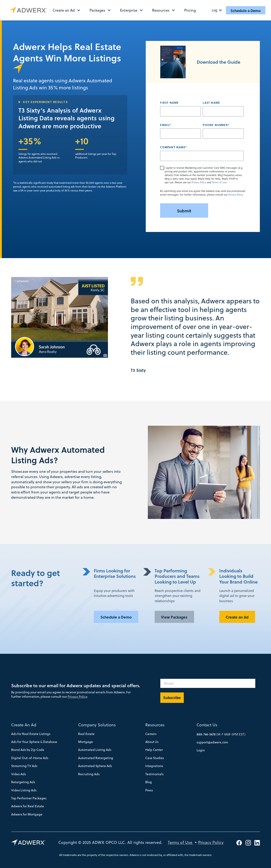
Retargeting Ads (23, 782)
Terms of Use (219, 182)
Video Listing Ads (24, 790)
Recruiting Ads (89, 774)
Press (149, 790)
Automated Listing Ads (95, 750)
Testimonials (154, 774)
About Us (152, 742)
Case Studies (155, 758)
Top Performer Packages (29, 798)
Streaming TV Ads (24, 766)
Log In (217, 10)
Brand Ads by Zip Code (28, 750)
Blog (149, 782)
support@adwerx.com (212, 742)
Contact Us (207, 725)
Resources (155, 725)
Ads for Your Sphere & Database (34, 742)
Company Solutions (97, 725)
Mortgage (86, 742)
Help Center (154, 750)
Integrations (154, 766)
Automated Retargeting (96, 758)
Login (201, 750)
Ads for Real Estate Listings (31, 734)
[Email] (208, 683)
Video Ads (19, 774)
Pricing (190, 10)
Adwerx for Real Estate (28, 806)
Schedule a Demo (246, 11)
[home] (29, 10)
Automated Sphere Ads (95, 766)
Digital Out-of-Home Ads (30, 758)
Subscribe (172, 698)
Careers (151, 734)
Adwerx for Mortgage (27, 814)
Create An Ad (24, 725)
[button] (69, 10)
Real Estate (86, 734)
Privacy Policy (199, 182)
